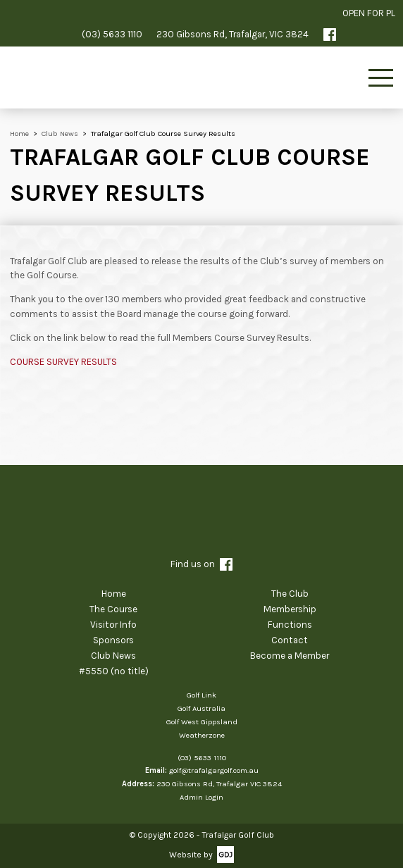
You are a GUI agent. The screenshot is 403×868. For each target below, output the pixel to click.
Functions (290, 625)
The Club (290, 594)
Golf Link (201, 695)
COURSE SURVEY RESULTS (63, 362)
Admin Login (201, 797)
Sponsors (113, 640)
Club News (113, 656)
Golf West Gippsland (202, 722)
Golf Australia (201, 708)
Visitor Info (113, 625)
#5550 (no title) (114, 671)
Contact (290, 640)
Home (114, 594)
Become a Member (290, 656)
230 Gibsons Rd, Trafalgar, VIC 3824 (232, 34)
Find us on (201, 564)
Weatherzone (202, 735)
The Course (113, 609)
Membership (290, 609)
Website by (191, 855)
